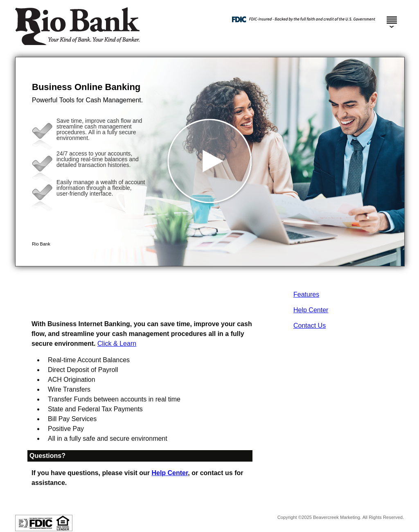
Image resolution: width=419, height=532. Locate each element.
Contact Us (310, 326)
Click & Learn (117, 344)
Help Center (311, 310)
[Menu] (392, 16)
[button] (210, 162)
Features (306, 294)
